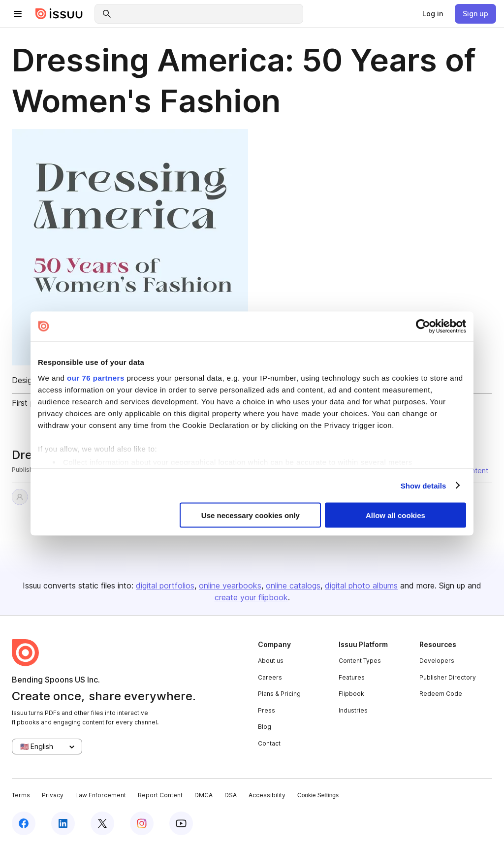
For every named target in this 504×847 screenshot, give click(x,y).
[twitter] (102, 823)
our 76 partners (96, 377)
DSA (231, 795)
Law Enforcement (101, 795)
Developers (437, 661)
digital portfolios (165, 586)
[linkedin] (63, 823)
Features (352, 677)
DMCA (204, 795)
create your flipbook (251, 597)
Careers (270, 677)
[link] (433, 14)
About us (271, 661)
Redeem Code (441, 694)
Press (267, 710)
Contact (269, 743)
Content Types (360, 661)
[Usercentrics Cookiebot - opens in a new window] (423, 326)
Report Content (160, 795)
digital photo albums (361, 586)
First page (30, 403)
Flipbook (351, 694)
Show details (424, 485)
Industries (353, 710)
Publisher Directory (448, 677)
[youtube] (181, 823)
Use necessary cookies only (251, 515)
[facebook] (24, 823)
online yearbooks (230, 586)
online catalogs (293, 586)
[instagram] (142, 823)
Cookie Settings (318, 795)
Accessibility (267, 795)
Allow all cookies (395, 515)
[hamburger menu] (18, 14)
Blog (265, 727)
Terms (21, 795)
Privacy (53, 795)
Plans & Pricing (279, 694)
